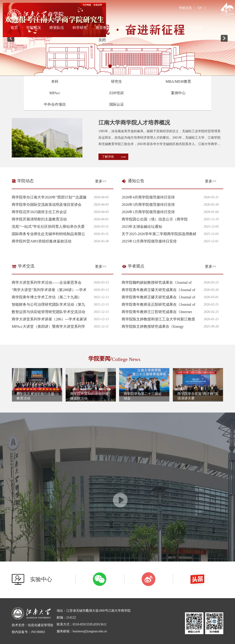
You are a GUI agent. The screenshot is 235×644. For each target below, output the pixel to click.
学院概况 (34, 28)
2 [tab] (118, 66)
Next (224, 38)
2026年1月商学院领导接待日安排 (148, 212)
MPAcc (55, 93)
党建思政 (172, 28)
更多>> (101, 181)
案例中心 (178, 93)
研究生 (117, 81)
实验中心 (41, 579)
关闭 (101, 39)
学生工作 (196, 28)
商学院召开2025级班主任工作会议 (39, 212)
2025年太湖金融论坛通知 (142, 227)
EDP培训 (117, 93)
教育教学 (103, 28)
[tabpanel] (117, 38)
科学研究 (80, 28)
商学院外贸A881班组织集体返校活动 (42, 241)
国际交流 (126, 28)
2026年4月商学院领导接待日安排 (148, 197)
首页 (14, 28)
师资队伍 (57, 28)
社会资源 (149, 28)
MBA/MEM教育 (178, 81)
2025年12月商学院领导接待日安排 (149, 241)
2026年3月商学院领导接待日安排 (148, 205)
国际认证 (117, 104)
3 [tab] (125, 66)
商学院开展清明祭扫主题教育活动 (39, 219)
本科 (55, 81)
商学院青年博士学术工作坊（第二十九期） (47, 297)
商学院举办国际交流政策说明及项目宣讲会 (47, 205)
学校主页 (185, 8)
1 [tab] (110, 66)
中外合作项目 (55, 104)
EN (200, 8)
